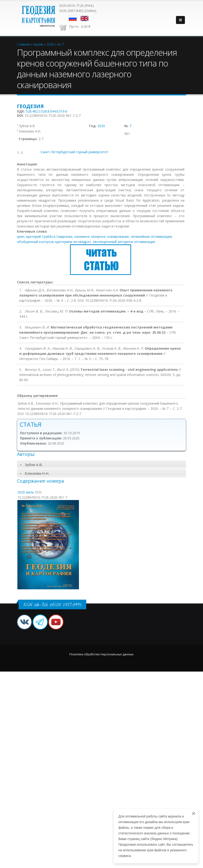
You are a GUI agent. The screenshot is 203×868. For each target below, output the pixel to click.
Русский (73, 18)
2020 (101, 126)
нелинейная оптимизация (151, 237)
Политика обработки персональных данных (101, 654)
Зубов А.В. (34, 465)
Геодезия (30, 106)
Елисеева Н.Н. (37, 473)
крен (21, 237)
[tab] (101, 465)
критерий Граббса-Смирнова (49, 237)
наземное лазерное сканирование (102, 237)
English (84, 18)
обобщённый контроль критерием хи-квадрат (54, 242)
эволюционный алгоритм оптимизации (124, 242)
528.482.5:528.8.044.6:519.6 (47, 111)
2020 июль (26, 492)
